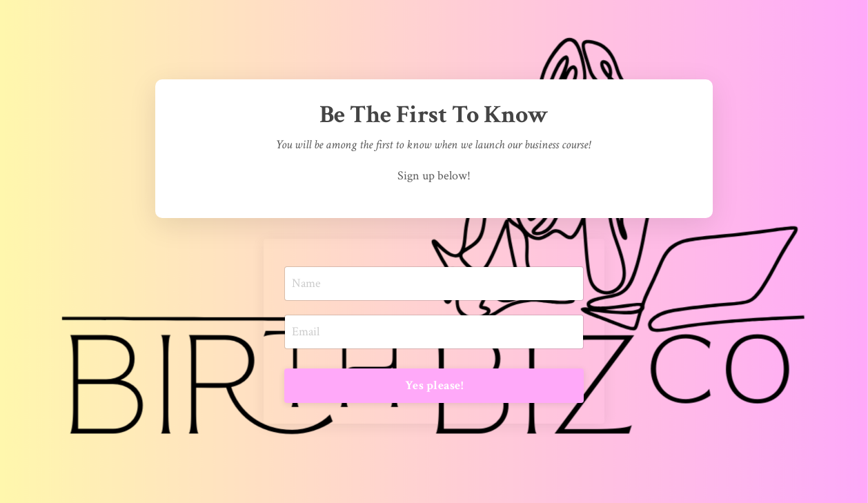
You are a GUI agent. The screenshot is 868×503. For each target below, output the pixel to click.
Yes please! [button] (434, 385)
